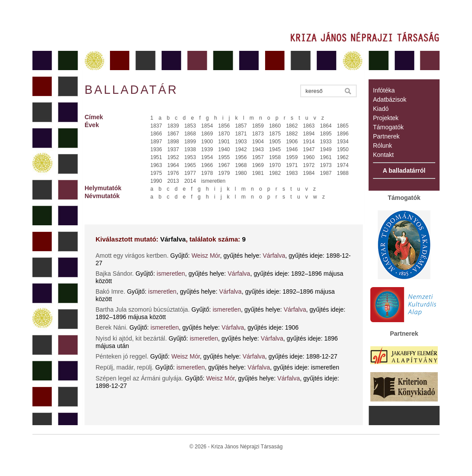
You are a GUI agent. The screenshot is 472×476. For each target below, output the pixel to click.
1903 (241, 142)
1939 (207, 149)
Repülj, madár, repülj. (124, 367)
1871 (241, 134)
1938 (190, 149)
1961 (326, 157)
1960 (309, 157)
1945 (275, 149)
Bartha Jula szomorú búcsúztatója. (143, 309)
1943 (258, 149)
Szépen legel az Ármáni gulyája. (139, 378)
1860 (275, 126)
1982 (275, 173)
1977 (190, 173)
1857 (241, 126)
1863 (309, 126)
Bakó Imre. (110, 291)
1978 (207, 173)
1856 (224, 126)
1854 (207, 126)
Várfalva (274, 256)
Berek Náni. (112, 327)
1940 (224, 149)
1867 (173, 134)
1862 (292, 126)
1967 (224, 165)
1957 (258, 157)
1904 (258, 142)
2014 (190, 181)
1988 (343, 173)
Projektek (386, 118)
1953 (190, 157)
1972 (309, 165)
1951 (156, 157)
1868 (190, 134)
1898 (173, 142)
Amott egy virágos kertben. (132, 256)
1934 (343, 142)
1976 (173, 173)
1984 (309, 173)
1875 (275, 134)
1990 (156, 181)
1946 (292, 149)
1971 (292, 165)
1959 (292, 157)
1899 (190, 142)
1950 (343, 149)
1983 (292, 173)
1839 (173, 126)
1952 (173, 157)
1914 (309, 142)
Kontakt (383, 155)
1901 (224, 142)
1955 (224, 157)
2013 (173, 181)
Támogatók (388, 127)
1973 (326, 165)
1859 (258, 126)
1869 (207, 134)
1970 (275, 165)
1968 (241, 165)
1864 (326, 126)
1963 (156, 165)
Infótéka (384, 90)
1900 (207, 142)
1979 (224, 173)
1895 (326, 134)
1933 (326, 142)
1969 (258, 165)
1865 (343, 126)
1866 (156, 134)
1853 (190, 126)
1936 (156, 149)
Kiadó (381, 109)
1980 (241, 173)
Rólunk (383, 146)
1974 (343, 165)
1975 (156, 173)
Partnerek (386, 136)
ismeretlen (213, 181)
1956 (241, 157)
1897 (156, 142)
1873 (258, 134)
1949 (326, 149)
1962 (343, 157)
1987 (326, 173)
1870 (224, 134)
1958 (275, 157)
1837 (156, 126)
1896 (343, 134)
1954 (207, 157)
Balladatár (131, 90)
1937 (173, 149)
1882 (292, 134)
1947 (309, 149)
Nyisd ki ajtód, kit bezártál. (131, 338)
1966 (207, 165)
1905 (275, 142)
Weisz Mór (206, 256)
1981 (258, 173)
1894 (309, 134)
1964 (173, 165)
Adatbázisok (390, 99)
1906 (292, 142)
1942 (241, 149)
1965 (190, 165)
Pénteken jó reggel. (122, 356)
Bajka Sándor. (115, 274)
